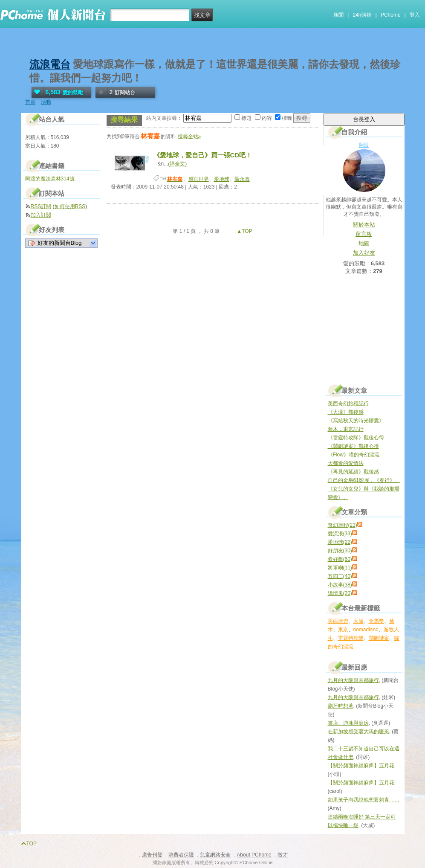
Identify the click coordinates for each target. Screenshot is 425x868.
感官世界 (199, 179)
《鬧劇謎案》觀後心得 (353, 446)
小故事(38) (340, 585)
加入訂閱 (41, 215)
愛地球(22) (340, 542)
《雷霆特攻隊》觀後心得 (356, 438)
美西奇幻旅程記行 (348, 404)
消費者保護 (181, 855)
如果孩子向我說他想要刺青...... (363, 800)
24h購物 (362, 15)
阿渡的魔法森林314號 (50, 179)
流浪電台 (50, 64)
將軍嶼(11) (340, 568)
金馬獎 (376, 621)
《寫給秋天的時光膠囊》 (356, 421)
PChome (391, 15)
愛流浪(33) (340, 534)
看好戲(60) (340, 559)
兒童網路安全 (215, 855)
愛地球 (222, 179)
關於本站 (364, 225)
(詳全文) (177, 164)
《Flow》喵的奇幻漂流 (354, 455)
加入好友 (364, 253)
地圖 (364, 243)
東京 (343, 630)
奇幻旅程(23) (343, 525)
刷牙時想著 (341, 706)
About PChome (254, 855)
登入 (415, 15)
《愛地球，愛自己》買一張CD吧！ (203, 155)
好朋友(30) (340, 551)
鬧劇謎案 (379, 638)
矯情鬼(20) (340, 593)
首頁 (30, 102)
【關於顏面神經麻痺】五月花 (361, 766)
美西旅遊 (338, 621)
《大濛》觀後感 (346, 412)
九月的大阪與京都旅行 (353, 680)
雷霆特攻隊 (351, 638)
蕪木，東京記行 (346, 429)
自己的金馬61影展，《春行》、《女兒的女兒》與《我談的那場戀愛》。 (364, 489)
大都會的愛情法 (346, 463)
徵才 (283, 855)
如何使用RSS (70, 206)
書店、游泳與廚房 (348, 723)
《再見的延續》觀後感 (353, 472)
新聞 (338, 15)
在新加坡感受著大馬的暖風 (359, 732)
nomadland (366, 630)
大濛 (359, 621)
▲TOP (244, 231)
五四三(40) (340, 576)
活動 (46, 102)
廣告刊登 (152, 855)
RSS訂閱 (41, 206)
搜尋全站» (189, 136)
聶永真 (242, 179)
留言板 (364, 234)
